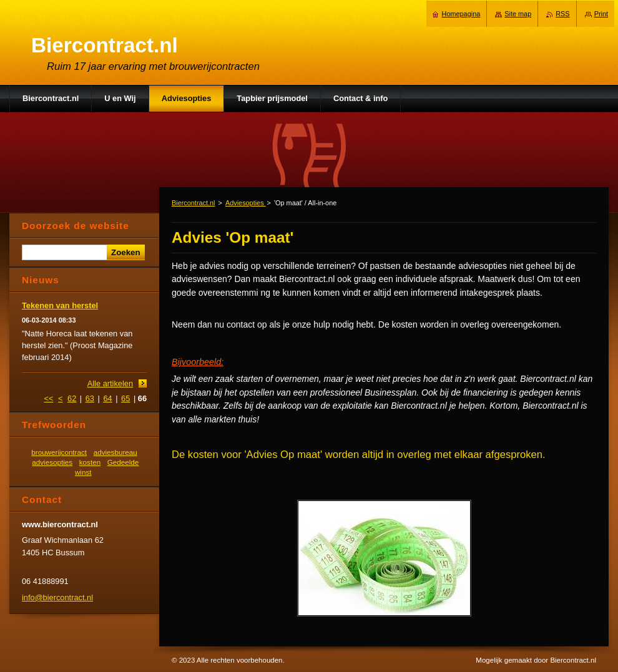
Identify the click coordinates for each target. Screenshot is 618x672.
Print (601, 14)
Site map (518, 14)
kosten (90, 462)
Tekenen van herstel (60, 305)
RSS (562, 14)
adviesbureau (115, 452)
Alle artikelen (110, 383)
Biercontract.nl (194, 203)
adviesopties (52, 462)
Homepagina (461, 14)
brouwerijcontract (59, 452)
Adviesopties (246, 203)
